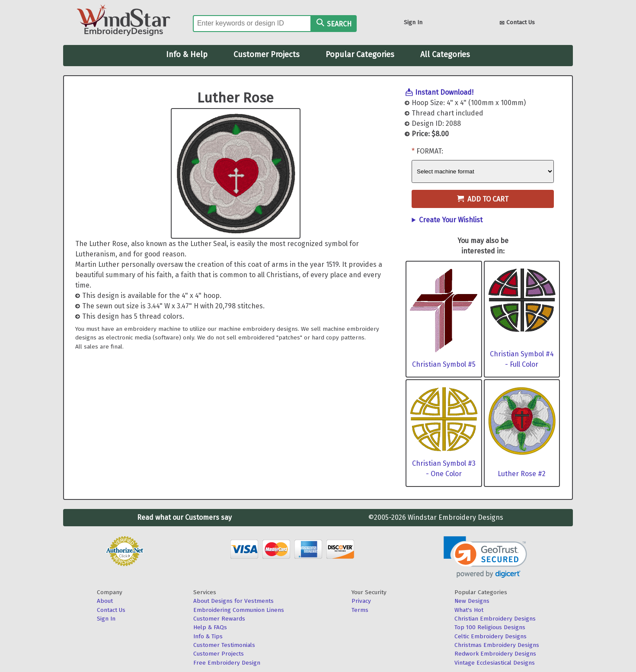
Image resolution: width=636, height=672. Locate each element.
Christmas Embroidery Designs (497, 645)
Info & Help (187, 54)
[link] (485, 557)
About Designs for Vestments (233, 601)
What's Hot (469, 610)
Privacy (361, 601)
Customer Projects (267, 54)
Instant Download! (444, 92)
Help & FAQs (210, 627)
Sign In (413, 22)
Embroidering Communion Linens (239, 610)
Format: (430, 151)
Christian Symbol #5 (444, 364)
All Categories (445, 54)
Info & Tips (208, 636)
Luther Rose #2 (522, 474)
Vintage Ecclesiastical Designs (495, 663)
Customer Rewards (219, 619)
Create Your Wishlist (451, 220)
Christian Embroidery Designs (495, 619)
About (105, 601)
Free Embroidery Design (227, 663)
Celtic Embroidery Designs (491, 636)
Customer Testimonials (224, 645)
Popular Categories (360, 54)
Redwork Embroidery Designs (495, 654)
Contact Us (517, 23)
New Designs (472, 601)
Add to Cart (483, 199)
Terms (360, 610)
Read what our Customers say (184, 517)
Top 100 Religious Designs (490, 627)
